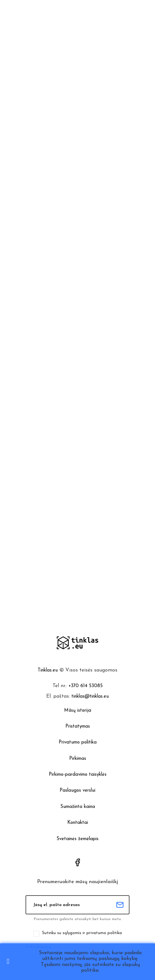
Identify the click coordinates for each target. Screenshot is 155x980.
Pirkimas (78, 759)
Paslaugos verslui (77, 791)
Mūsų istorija (78, 711)
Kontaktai (78, 823)
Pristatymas (78, 726)
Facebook (77, 862)
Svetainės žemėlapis (77, 839)
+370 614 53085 (86, 686)
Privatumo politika (78, 742)
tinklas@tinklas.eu (90, 697)
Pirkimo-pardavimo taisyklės (78, 775)
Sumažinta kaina (78, 807)
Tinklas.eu (48, 670)
